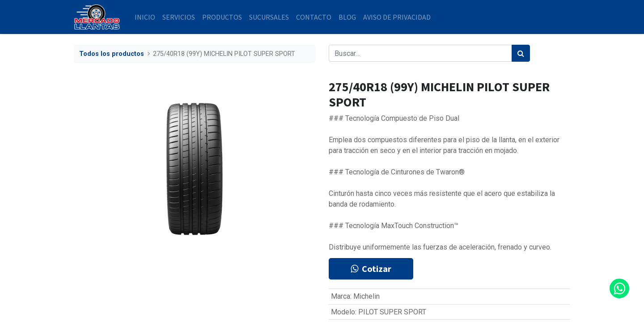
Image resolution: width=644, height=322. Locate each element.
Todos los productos (112, 54)
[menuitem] (145, 17)
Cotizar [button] (371, 269)
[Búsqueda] (521, 53)
